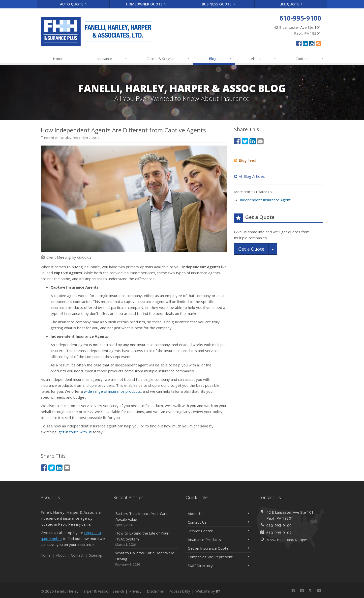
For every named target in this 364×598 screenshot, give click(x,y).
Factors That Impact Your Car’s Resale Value (146, 519)
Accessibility (180, 591)
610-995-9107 (279, 533)
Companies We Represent (218, 557)
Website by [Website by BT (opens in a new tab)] (208, 591)
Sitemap (96, 555)
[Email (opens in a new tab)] (67, 467)
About (264, 59)
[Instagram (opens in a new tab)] (312, 43)
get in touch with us (75, 432)
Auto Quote (73, 4)
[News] (318, 43)
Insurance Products (218, 539)
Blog (220, 59)
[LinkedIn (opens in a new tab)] (305, 43)
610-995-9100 (279, 525)
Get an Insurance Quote (218, 548)
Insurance (111, 59)
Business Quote (218, 4)
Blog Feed (245, 160)
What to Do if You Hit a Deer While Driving (146, 559)
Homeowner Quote (146, 4)
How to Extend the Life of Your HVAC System (146, 539)
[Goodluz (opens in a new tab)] (84, 257)
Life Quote (291, 4)
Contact (310, 59)
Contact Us (218, 522)
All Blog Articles (249, 176)
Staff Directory (218, 566)
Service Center (218, 531)
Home (58, 59)
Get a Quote (251, 249)
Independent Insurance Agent (265, 200)
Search (118, 591)
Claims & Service (168, 59)
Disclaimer (156, 591)
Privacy (135, 591)
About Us (218, 513)
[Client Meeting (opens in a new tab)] (59, 257)
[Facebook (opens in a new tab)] (299, 43)
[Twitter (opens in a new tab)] (52, 467)
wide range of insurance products (112, 391)
